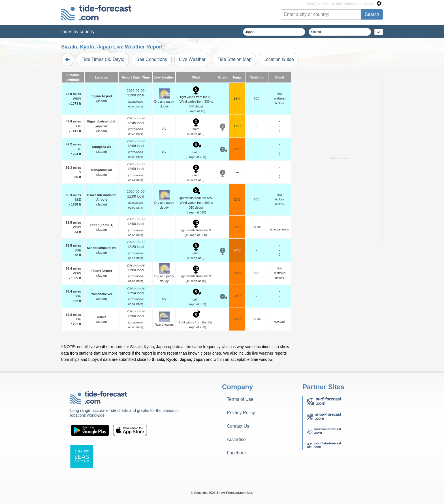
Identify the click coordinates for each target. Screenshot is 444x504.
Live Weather (192, 59)
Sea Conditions (152, 59)
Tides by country (78, 32)
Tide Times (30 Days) (103, 59)
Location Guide (279, 59)
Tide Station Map (234, 59)
